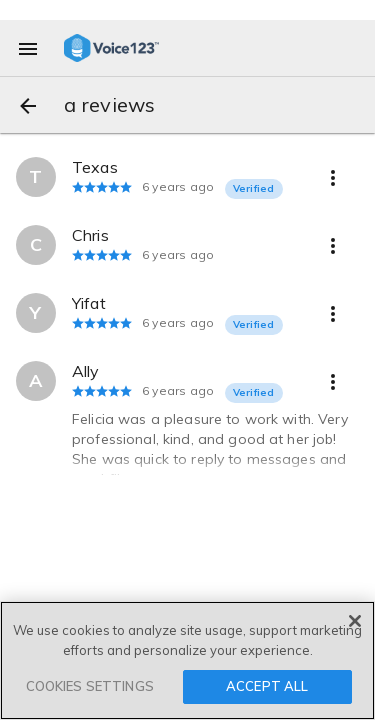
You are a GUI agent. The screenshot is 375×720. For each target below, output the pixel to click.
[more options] (333, 177)
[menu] (28, 48)
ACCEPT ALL (267, 687)
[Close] (355, 622)
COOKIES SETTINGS (90, 687)
